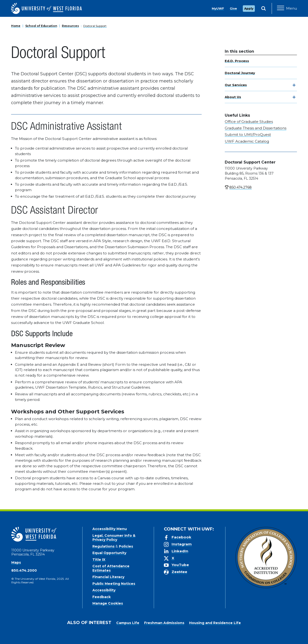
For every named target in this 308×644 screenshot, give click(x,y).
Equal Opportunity (109, 553)
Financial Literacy (108, 577)
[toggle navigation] (294, 85)
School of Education (41, 26)
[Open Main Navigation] (287, 8)
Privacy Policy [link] (176, 637)
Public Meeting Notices (114, 584)
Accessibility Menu (110, 529)
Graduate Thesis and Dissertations (256, 128)
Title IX (99, 560)
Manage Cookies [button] (231, 637)
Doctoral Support (95, 26)
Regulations (103, 546)
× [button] (304, 633)
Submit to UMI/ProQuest (248, 135)
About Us (233, 97)
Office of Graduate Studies (249, 122)
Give (233, 9)
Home (16, 26)
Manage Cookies (108, 603)
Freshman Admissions (164, 623)
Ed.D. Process (237, 61)
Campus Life (128, 623)
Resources (70, 26)
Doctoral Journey (240, 73)
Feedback (102, 597)
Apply (249, 9)
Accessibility (104, 590)
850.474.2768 (241, 187)
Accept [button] (204, 637)
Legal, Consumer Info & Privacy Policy (114, 538)
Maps (16, 562)
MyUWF (218, 9)
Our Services (236, 85)
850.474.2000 (24, 570)
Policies (126, 546)
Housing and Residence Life (215, 623)
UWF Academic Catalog (247, 141)
